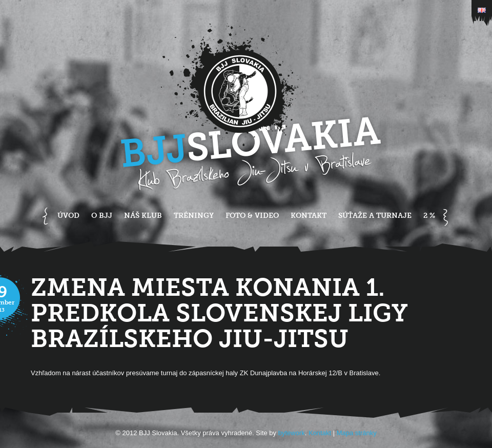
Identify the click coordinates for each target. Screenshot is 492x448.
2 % (429, 216)
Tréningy (194, 216)
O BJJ (102, 216)
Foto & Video (252, 216)
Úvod (68, 216)
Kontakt (309, 216)
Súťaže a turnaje (375, 216)
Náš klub (143, 216)
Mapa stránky (357, 433)
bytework (292, 433)
